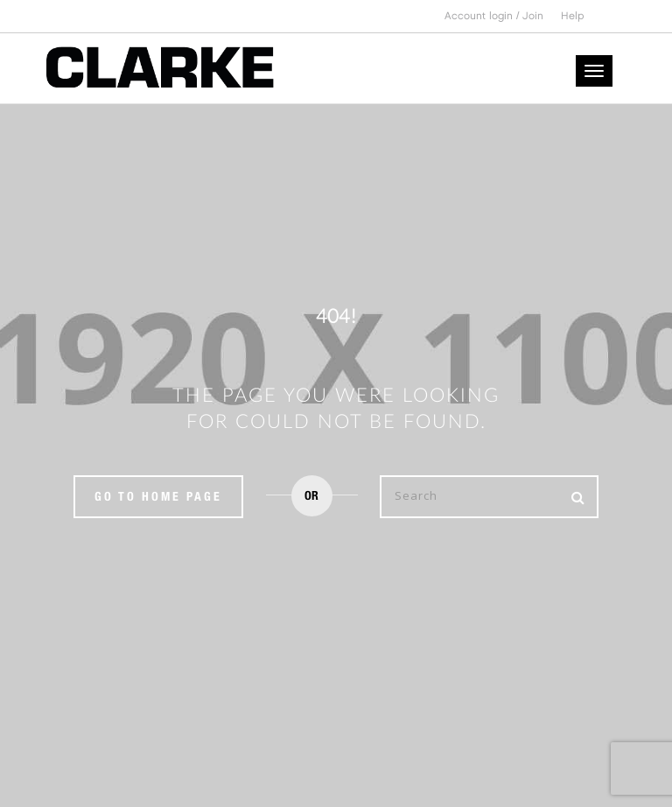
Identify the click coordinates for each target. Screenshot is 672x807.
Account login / (483, 16)
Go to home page (158, 496)
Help (573, 16)
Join (533, 16)
